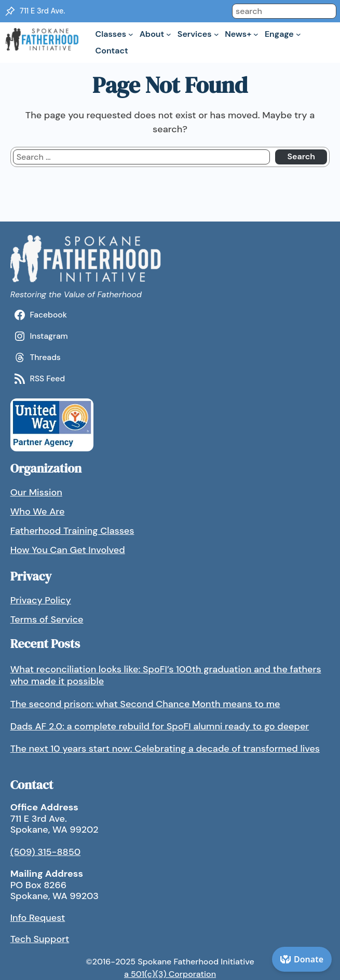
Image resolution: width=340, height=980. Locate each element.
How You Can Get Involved (68, 550)
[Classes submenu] (131, 34)
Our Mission (36, 492)
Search (301, 156)
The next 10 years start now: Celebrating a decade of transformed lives (165, 749)
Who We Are (38, 512)
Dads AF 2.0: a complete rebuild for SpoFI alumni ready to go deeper (160, 726)
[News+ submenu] (256, 34)
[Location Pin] (10, 11)
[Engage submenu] (298, 34)
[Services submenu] (216, 34)
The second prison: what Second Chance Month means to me (145, 704)
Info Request (38, 918)
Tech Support (40, 939)
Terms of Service (47, 619)
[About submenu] (169, 34)
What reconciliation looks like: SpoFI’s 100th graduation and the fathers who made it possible (166, 675)
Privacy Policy (41, 600)
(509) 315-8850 (46, 852)
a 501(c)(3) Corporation (170, 974)
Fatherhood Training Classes (72, 531)
